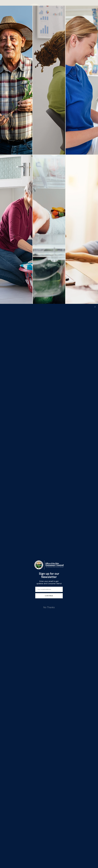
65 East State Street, (42, 476)
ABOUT (16, 26)
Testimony (16, 494)
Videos (5, 488)
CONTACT (59, 26)
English (78, 26)
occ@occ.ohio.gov (47, 483)
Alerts (5, 483)
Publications (27, 477)
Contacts (6, 501)
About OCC (7, 477)
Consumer (6, 481)
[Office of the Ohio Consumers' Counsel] (49, 10)
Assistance (33, 26)
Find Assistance (85, 37)
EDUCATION (42, 26)
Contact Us (7, 505)
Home (11, 26)
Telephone (16, 488)
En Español (26, 505)
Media (5, 498)
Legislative (17, 492)
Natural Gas (26, 481)
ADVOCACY (24, 26)
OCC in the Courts (16, 500)
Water (24, 488)
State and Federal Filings (28, 493)
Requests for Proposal (27, 500)
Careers (15, 505)
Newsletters (7, 492)
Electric (15, 481)
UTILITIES (51, 26)
